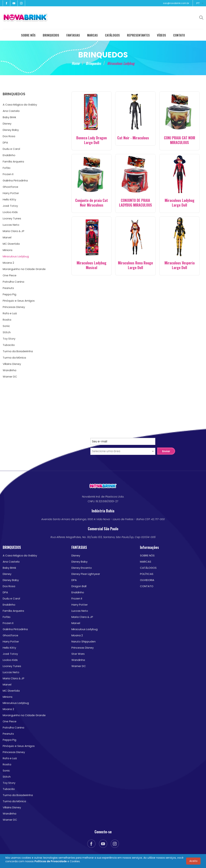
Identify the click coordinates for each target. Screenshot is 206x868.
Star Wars (78, 654)
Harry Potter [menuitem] (11, 193)
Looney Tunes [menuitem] (12, 218)
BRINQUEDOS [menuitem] (51, 35)
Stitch (7, 777)
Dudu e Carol (11, 598)
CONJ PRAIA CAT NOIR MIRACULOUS (180, 140)
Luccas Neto (11, 672)
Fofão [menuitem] (7, 168)
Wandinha (9, 814)
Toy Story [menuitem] (9, 339)
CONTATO (147, 586)
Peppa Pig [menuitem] (9, 294)
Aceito (193, 861)
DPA (5, 592)
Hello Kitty (9, 648)
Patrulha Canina (13, 727)
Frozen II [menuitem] (8, 174)
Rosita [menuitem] (7, 320)
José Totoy (10, 654)
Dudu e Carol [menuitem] (11, 149)
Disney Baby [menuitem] (11, 130)
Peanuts (8, 734)
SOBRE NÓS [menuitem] (28, 35)
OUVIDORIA (147, 580)
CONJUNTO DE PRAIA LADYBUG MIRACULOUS (135, 203)
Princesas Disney (14, 752)
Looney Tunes (12, 666)
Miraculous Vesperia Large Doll (180, 265)
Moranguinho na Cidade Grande (24, 715)
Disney (7, 574)
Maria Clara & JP (14, 678)
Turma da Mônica (14, 801)
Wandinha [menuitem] (9, 370)
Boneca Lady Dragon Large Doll (92, 140)
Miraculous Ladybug (16, 703)
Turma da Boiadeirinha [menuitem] (18, 351)
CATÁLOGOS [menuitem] (112, 35)
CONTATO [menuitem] (179, 35)
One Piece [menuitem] (10, 275)
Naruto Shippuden (84, 641)
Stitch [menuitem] (7, 332)
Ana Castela (11, 562)
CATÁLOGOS (148, 568)
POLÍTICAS (147, 574)
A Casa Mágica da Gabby (20, 555)
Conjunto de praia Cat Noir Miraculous (92, 203)
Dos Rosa (9, 586)
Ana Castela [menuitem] (11, 111)
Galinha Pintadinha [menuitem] (15, 180)
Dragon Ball (79, 586)
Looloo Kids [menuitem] (10, 212)
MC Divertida (11, 691)
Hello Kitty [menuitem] (9, 199)
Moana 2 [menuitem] (8, 263)
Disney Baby (11, 580)
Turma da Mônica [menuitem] (14, 358)
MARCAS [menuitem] (92, 35)
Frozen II (8, 623)
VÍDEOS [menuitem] (161, 35)
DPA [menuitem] (5, 142)
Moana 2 (8, 709)
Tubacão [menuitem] (9, 345)
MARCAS (146, 562)
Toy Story (9, 783)
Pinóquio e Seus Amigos (19, 746)
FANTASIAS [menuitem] (73, 35)
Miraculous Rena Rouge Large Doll (135, 265)
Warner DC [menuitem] (10, 377)
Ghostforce (10, 635)
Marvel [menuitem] (7, 237)
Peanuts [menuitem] (8, 288)
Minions (8, 697)
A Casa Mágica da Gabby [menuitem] (20, 105)
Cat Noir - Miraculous (133, 138)
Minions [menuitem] (8, 250)
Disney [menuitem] (7, 124)
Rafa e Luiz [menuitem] (10, 313)
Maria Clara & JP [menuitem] (14, 231)
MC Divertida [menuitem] (11, 244)
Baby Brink (9, 568)
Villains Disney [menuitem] (12, 364)
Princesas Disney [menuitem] (14, 307)
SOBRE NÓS (147, 555)
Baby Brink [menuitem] (9, 117)
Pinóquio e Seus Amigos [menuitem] (19, 301)
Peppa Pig (9, 740)
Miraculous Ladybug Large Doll (180, 203)
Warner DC (10, 820)
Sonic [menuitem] (6, 326)
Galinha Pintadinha (15, 629)
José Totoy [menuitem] (10, 206)
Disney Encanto (82, 568)
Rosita (7, 764)
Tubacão (9, 789)
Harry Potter (11, 641)
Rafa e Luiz (10, 758)
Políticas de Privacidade (51, 861)
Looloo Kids (10, 660)
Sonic (6, 771)
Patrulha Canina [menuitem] (13, 282)
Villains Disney (12, 807)
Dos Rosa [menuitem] (9, 136)
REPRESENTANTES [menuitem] (138, 35)
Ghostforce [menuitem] (10, 187)
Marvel (7, 684)
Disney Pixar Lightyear (86, 574)
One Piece (10, 721)
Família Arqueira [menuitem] (13, 161)
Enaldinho (9, 605)
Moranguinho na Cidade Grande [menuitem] (24, 269)
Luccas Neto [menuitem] (11, 225)
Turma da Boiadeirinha (18, 795)
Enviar (166, 451)
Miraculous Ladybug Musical (92, 265)
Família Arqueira (13, 611)
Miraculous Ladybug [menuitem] (16, 256)
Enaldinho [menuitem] (9, 155)
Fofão (7, 617)
